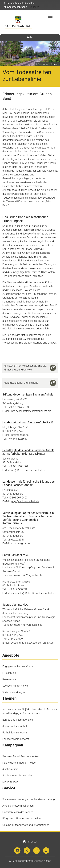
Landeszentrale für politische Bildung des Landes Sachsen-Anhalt (28, 483)
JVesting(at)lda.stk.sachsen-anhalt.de (32, 643)
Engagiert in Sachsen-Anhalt (18, 666)
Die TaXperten (10, 782)
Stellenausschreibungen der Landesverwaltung (29, 799)
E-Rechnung (9, 673)
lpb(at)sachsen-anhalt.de (25, 501)
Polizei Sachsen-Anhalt (15, 733)
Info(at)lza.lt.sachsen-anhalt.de (28, 470)
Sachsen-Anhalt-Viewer (15, 686)
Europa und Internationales (18, 720)
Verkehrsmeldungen (14, 692)
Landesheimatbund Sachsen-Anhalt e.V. (28, 422)
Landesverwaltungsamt (16, 739)
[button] (20, 3)
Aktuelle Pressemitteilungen (18, 806)
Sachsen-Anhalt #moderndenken (21, 756)
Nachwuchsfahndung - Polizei (19, 763)
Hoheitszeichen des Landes (18, 812)
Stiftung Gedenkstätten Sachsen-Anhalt (28, 394)
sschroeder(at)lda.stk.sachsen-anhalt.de (33, 593)
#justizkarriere (10, 769)
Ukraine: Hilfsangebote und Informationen (26, 825)
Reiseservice (9, 679)
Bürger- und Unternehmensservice (21, 819)
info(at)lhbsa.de (20, 435)
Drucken (30, 842)
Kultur (30, 37)
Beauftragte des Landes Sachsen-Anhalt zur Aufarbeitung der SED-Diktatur (28, 452)
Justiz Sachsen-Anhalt (15, 726)
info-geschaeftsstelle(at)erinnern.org (31, 411)
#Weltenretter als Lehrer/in (17, 776)
